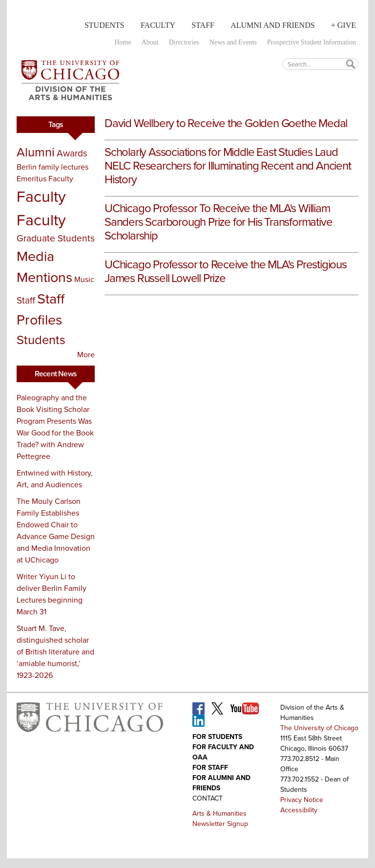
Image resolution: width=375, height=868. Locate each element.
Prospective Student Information (312, 42)
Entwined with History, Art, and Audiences (55, 479)
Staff (203, 25)
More (86, 355)
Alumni (36, 152)
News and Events (233, 42)
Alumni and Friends (272, 25)
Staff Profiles (41, 309)
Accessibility (299, 810)
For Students (217, 737)
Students (104, 25)
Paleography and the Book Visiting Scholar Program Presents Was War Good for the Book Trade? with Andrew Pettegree (55, 427)
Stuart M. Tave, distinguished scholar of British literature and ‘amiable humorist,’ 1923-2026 (55, 652)
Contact (208, 798)
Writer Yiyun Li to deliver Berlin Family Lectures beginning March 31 (52, 594)
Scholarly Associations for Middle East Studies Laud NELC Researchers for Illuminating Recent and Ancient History (228, 166)
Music (84, 279)
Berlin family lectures (52, 167)
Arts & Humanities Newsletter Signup (220, 819)
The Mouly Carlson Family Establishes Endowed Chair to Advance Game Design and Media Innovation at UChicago (56, 531)
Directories (184, 42)
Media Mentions (44, 267)
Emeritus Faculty (45, 179)
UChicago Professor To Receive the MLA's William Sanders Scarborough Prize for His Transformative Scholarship (218, 222)
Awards (72, 153)
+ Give (344, 25)
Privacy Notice (302, 800)
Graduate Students (56, 238)
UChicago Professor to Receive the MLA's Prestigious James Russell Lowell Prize (226, 271)
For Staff (210, 768)
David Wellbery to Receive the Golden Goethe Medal (226, 123)
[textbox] (320, 64)
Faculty (158, 25)
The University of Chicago (319, 728)
